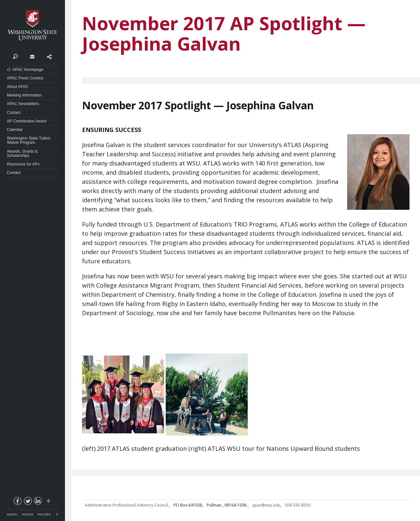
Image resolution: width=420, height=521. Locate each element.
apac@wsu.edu (266, 505)
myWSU (12, 514)
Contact (32, 56)
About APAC (18, 87)
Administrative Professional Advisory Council (127, 505)
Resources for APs (23, 164)
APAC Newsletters (23, 104)
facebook (17, 502)
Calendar (15, 130)
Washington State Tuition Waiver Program (29, 140)
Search (15, 56)
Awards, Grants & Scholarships (22, 153)
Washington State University (32, 25)
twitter (28, 502)
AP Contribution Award (27, 121)
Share (49, 56)
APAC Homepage (28, 70)
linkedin (38, 502)
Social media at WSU (48, 502)
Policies (44, 514)
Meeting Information (24, 95)
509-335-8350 (298, 505)
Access (27, 514)
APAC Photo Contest (25, 78)
